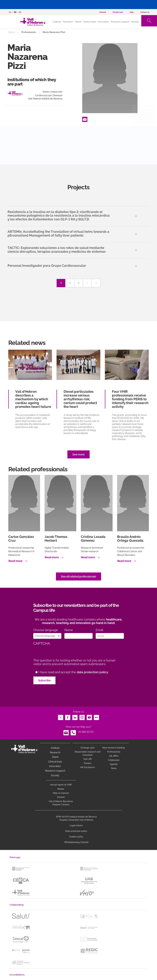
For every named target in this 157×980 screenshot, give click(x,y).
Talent (78, 22)
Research (68, 22)
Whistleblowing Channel (76, 842)
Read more (15, 561)
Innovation (103, 22)
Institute (55, 748)
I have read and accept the (73, 672)
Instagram (82, 717)
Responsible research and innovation (88, 753)
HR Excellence (88, 767)
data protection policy (92, 672)
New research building (114, 748)
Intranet (61, 797)
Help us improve (61, 793)
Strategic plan (88, 748)
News (114, 768)
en (15, 12)
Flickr (96, 717)
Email (85, 118)
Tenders (88, 763)
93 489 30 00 (86, 732)
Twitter (61, 717)
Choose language (46, 630)
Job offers (114, 756)
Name (69, 630)
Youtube (89, 717)
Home (12, 32)
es (20, 12)
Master (61, 789)
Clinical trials (90, 22)
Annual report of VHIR (61, 785)
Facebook (68, 717)
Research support (120, 22)
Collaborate (114, 760)
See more (78, 454)
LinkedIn (75, 717)
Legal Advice (76, 825)
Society (135, 22)
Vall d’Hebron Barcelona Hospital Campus (61, 803)
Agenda (114, 764)
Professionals (114, 752)
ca (10, 12)
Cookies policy (76, 837)
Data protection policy (76, 831)
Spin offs (88, 759)
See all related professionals (78, 576)
